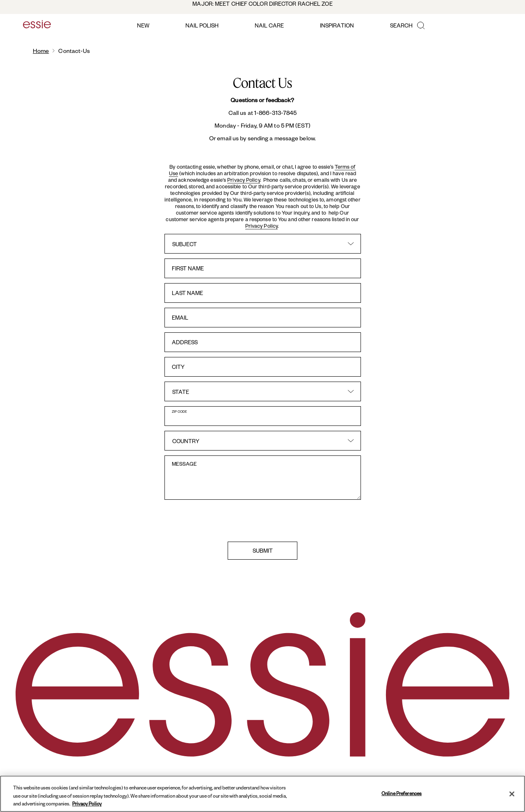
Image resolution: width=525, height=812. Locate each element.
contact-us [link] (74, 51)
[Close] (512, 794)
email (180, 317)
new (143, 25)
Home (41, 51)
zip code (179, 411)
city (178, 367)
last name (187, 293)
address (185, 342)
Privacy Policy (243, 180)
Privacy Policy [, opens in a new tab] (87, 804)
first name (188, 268)
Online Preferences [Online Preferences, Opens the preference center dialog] (402, 793)
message (184, 464)
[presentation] (262, 521)
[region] (262, 794)
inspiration (337, 25)
